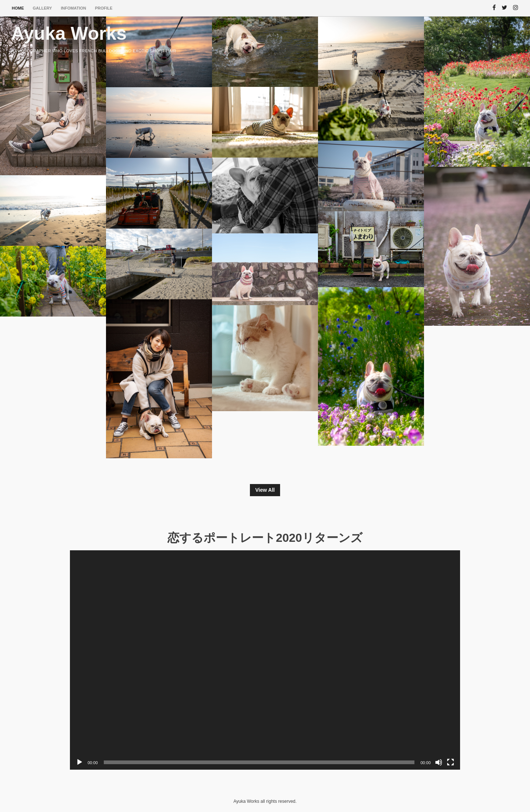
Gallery (42, 8)
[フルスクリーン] (451, 762)
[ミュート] (439, 762)
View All (265, 490)
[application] (265, 660)
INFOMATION (73, 8)
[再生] (79, 762)
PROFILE (104, 8)
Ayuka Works (69, 33)
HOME (18, 8)
